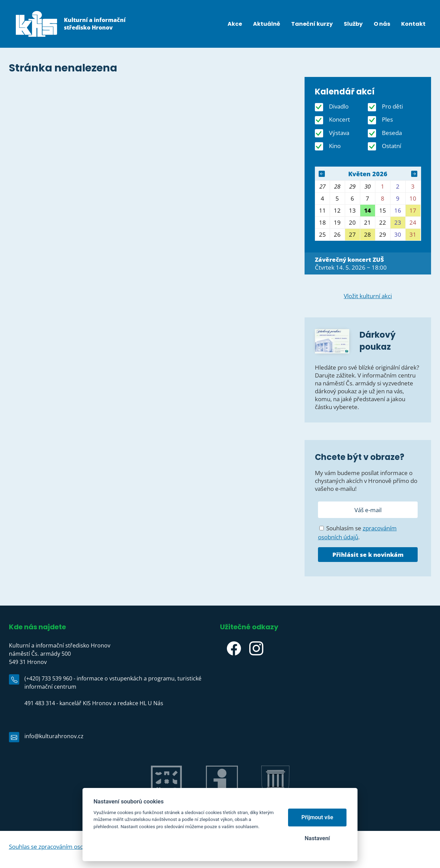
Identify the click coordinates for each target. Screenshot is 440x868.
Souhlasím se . (357, 533)
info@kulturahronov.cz (54, 736)
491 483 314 (40, 703)
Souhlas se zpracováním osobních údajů (62, 847)
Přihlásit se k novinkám (368, 555)
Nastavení (317, 838)
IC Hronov (222, 804)
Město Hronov (275, 804)
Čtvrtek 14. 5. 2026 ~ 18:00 (351, 263)
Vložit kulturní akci (368, 296)
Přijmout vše (317, 817)
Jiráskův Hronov (166, 804)
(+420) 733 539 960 (48, 678)
